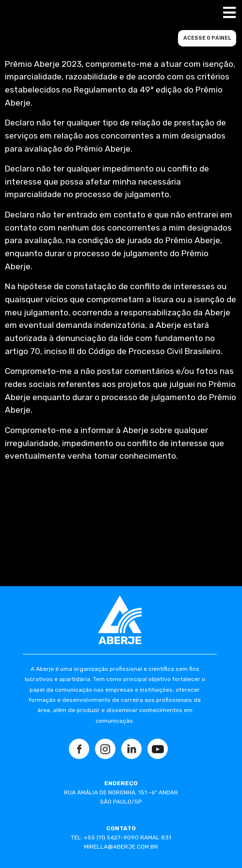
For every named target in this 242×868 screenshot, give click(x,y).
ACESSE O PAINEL (207, 38)
